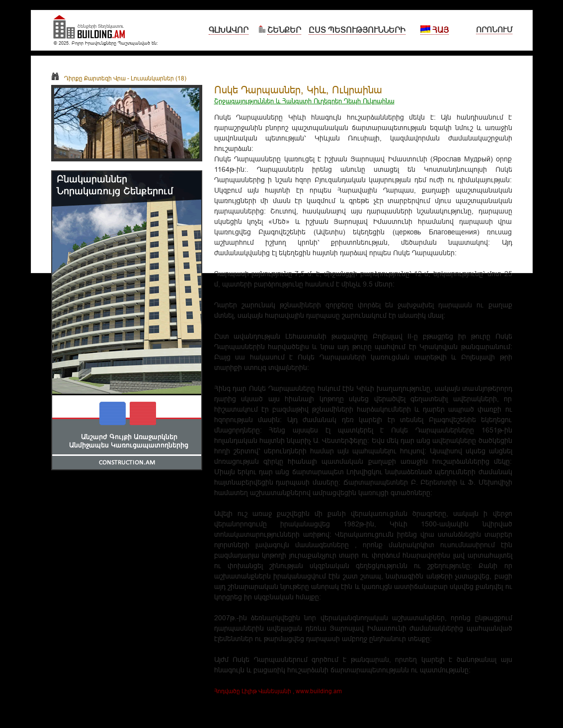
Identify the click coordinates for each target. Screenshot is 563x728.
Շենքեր (284, 30)
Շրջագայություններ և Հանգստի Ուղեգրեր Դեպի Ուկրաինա (304, 101)
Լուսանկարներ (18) (159, 78)
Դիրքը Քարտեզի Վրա (88, 78)
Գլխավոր (229, 30)
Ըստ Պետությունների (357, 30)
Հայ (435, 30)
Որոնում (494, 30)
